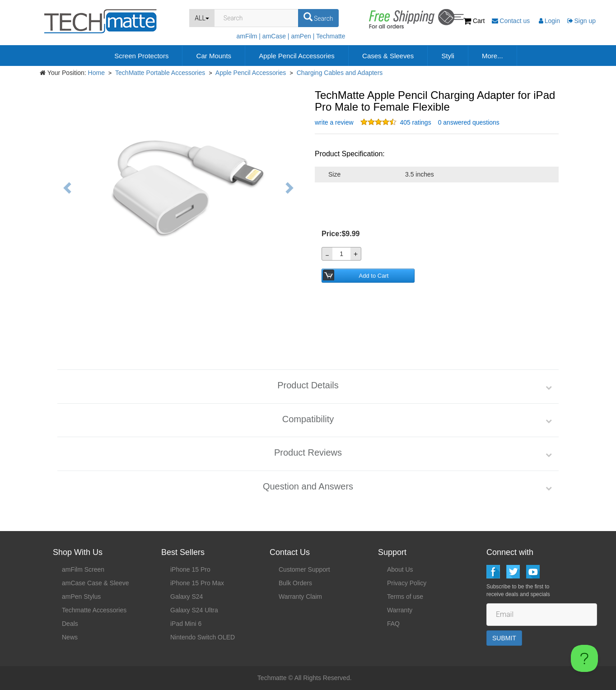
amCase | (276, 36)
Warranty (400, 610)
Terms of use (405, 597)
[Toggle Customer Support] (584, 658)
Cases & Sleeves (388, 56)
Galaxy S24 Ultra (194, 610)
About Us (400, 569)
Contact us (512, 21)
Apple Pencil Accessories (297, 56)
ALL (202, 18)
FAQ (393, 624)
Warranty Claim (300, 597)
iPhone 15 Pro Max (197, 583)
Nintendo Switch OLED (203, 637)
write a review (334, 122)
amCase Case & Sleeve (96, 583)
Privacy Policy (407, 583)
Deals (70, 624)
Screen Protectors (141, 56)
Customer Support (304, 569)
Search (318, 17)
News (70, 637)
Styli (448, 56)
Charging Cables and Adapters (340, 73)
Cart (475, 21)
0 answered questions (469, 122)
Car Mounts (214, 56)
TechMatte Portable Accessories (160, 73)
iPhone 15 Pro (190, 569)
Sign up (581, 21)
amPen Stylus (81, 597)
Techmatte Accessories (94, 610)
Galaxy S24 (187, 597)
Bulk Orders (295, 583)
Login (549, 21)
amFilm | (249, 36)
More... (492, 56)
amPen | (303, 36)
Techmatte (331, 36)
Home (96, 73)
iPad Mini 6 (186, 624)
